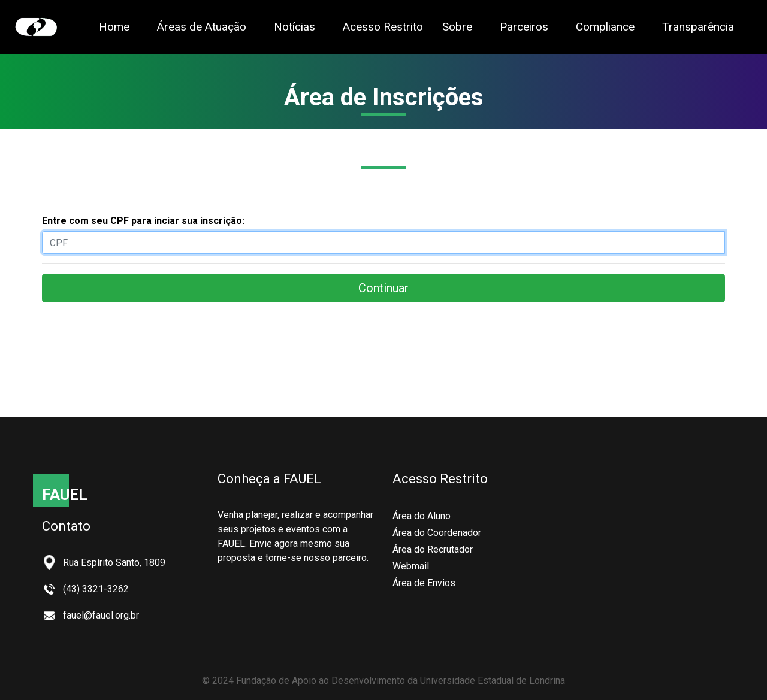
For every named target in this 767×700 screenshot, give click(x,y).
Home (114, 27)
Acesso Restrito (383, 27)
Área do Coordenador (437, 533)
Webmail (411, 566)
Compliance (605, 27)
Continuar (383, 288)
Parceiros (524, 27)
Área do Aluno (422, 516)
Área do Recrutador (433, 549)
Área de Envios (424, 583)
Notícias (295, 27)
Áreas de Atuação (202, 27)
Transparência (698, 26)
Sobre (457, 27)
